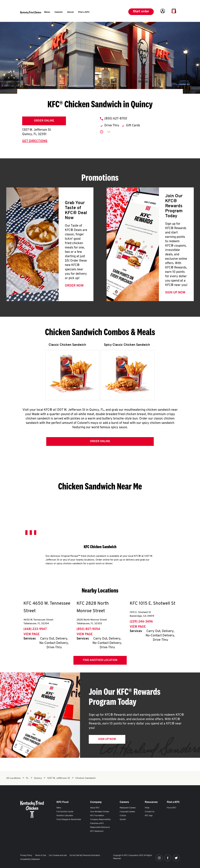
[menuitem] (47, 12)
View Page (31, 635)
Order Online (44, 121)
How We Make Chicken (100, 812)
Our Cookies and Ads (58, 856)
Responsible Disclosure (100, 827)
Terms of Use (40, 856)
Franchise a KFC (97, 823)
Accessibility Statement (30, 859)
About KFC (95, 808)
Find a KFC (172, 808)
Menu (59, 808)
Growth (123, 820)
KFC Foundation (97, 816)
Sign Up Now (175, 293)
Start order (141, 12)
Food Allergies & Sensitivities (69, 820)
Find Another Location (100, 661)
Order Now (74, 286)
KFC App (149, 816)
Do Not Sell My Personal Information (85, 856)
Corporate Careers (127, 812)
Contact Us (150, 812)
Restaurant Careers (128, 808)
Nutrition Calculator (65, 816)
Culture (123, 816)
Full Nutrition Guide (65, 812)
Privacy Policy (26, 856)
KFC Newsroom (97, 831)
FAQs (147, 808)
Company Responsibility (100, 820)
